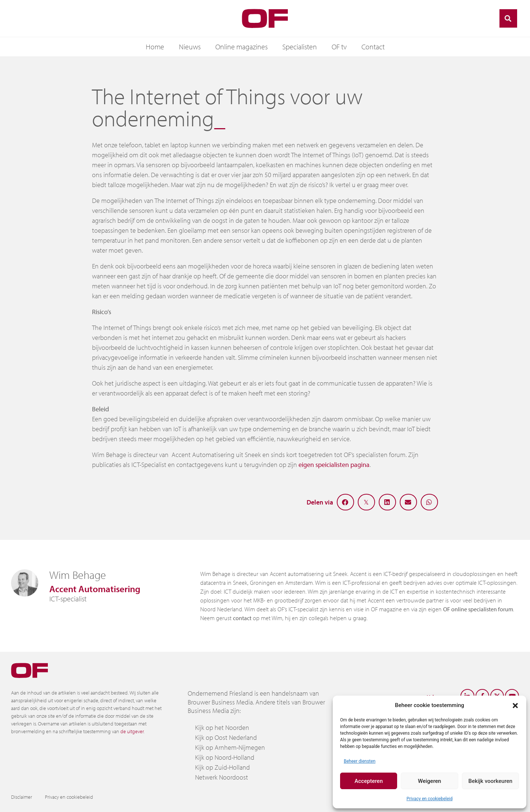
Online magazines (241, 47)
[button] (515, 705)
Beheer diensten (360, 761)
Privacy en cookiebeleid (429, 799)
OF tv (339, 47)
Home (155, 47)
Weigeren (430, 781)
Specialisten (300, 47)
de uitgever (132, 731)
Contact (373, 47)
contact (242, 618)
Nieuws (190, 47)
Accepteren (369, 781)
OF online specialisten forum (478, 609)
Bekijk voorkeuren (490, 781)
